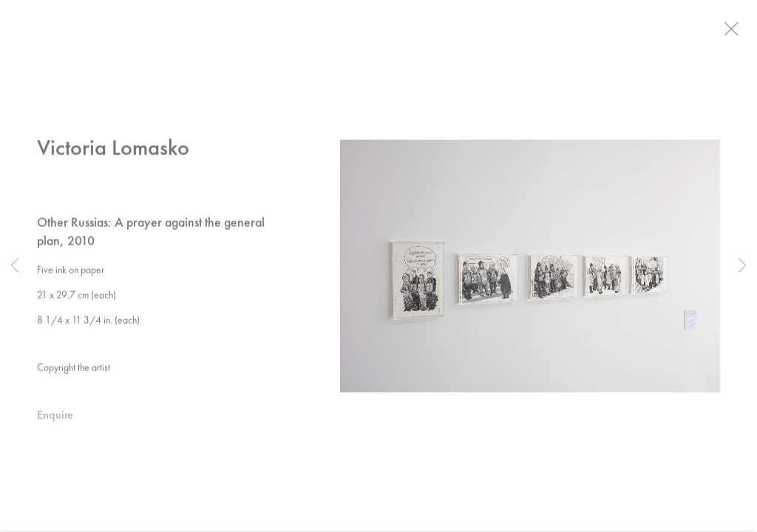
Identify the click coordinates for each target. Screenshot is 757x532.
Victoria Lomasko (113, 151)
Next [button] (742, 266)
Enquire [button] (55, 419)
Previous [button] (15, 266)
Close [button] (741, 33)
